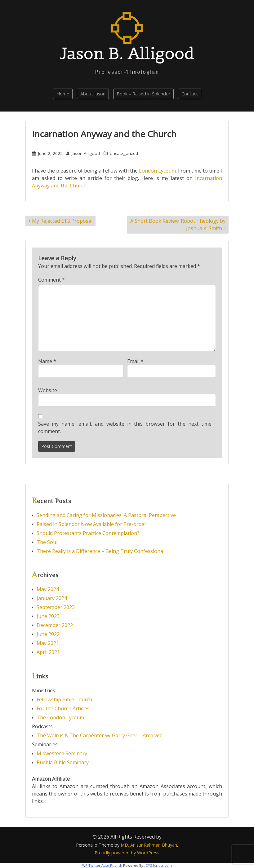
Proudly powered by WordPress (127, 853)
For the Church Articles (63, 708)
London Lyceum (157, 171)
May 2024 (48, 589)
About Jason (93, 94)
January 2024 (52, 598)
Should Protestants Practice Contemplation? (88, 533)
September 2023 (56, 607)
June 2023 (48, 616)
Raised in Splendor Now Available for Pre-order (91, 524)
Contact (190, 94)
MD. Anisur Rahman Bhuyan (149, 845)
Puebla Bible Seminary (63, 762)
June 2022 (48, 634)
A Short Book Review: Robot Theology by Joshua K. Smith (178, 225)
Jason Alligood (86, 153)
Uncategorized (124, 153)
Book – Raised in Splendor (143, 94)
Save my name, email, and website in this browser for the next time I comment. (127, 427)
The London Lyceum (60, 717)
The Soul (47, 542)
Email (135, 361)
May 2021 (48, 643)
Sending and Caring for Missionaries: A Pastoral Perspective (107, 515)
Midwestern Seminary (62, 753)
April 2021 (48, 652)
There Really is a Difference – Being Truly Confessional (100, 551)
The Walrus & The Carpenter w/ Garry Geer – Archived (100, 735)
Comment (51, 280)
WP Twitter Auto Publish (102, 865)
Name (47, 361)
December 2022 (55, 625)
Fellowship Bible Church (64, 699)
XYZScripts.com (159, 865)
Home (63, 94)
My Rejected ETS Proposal (62, 221)
